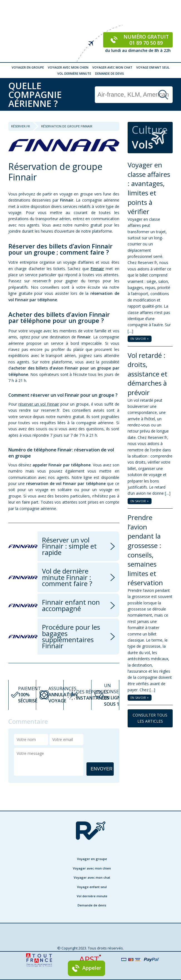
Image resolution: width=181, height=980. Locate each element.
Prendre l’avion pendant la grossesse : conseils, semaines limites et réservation (145, 550)
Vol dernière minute (74, 73)
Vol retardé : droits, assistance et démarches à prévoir (147, 374)
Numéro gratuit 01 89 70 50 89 (138, 40)
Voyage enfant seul (153, 67)
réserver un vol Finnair (39, 404)
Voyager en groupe (28, 67)
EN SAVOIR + (140, 339)
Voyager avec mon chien (68, 67)
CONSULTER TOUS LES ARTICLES (150, 718)
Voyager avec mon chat (112, 67)
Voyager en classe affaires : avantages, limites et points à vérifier (149, 188)
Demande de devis (110, 73)
